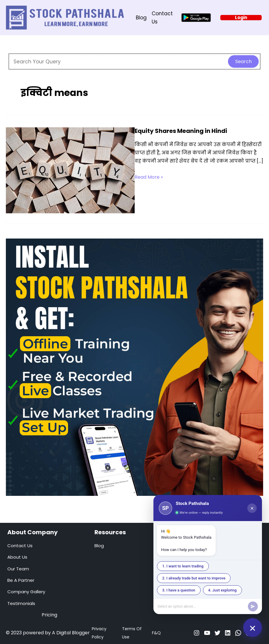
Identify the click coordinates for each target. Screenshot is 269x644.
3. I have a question (179, 590)
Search (243, 61)
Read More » (149, 177)
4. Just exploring (223, 590)
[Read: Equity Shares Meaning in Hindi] (70, 170)
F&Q (156, 633)
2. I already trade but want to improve (194, 578)
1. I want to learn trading (183, 566)
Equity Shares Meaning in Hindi (181, 131)
